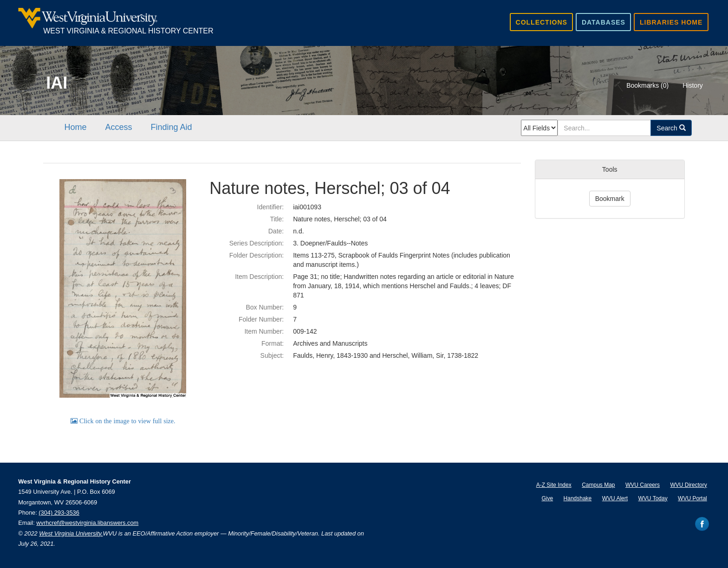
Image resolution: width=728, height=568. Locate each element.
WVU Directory (688, 485)
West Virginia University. (71, 533)
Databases (604, 22)
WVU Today (653, 498)
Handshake (578, 498)
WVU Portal (692, 498)
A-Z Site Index (554, 485)
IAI (57, 83)
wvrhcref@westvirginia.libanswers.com (87, 523)
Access (118, 127)
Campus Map (598, 485)
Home (75, 127)
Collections (542, 22)
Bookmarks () (647, 85)
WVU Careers (643, 485)
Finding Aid (171, 127)
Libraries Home (671, 22)
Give (547, 498)
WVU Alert (615, 498)
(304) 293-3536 (59, 513)
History (693, 85)
